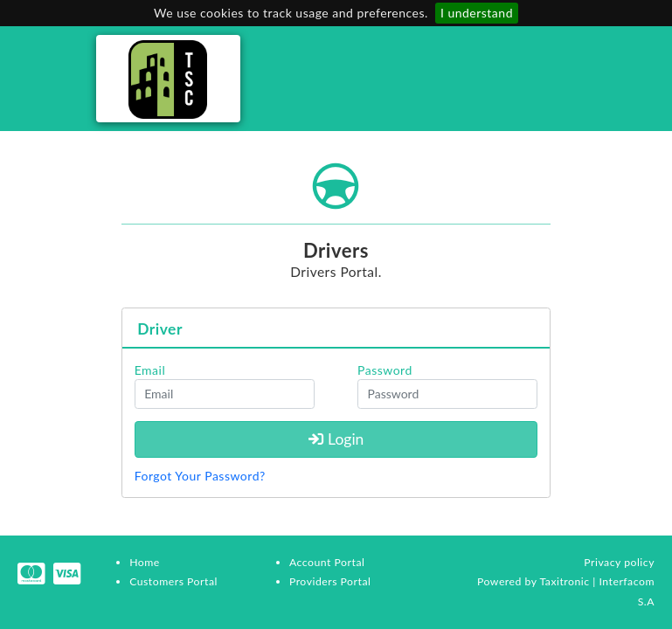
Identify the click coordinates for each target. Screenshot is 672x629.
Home (145, 562)
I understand (477, 13)
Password (385, 370)
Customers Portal (173, 581)
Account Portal (327, 562)
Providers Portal (330, 581)
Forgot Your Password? (200, 476)
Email (150, 370)
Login (336, 439)
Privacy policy (619, 562)
